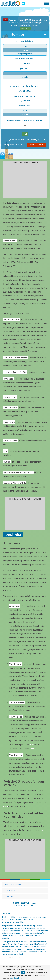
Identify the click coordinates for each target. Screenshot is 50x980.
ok (23, 972)
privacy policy (9, 890)
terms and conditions (13, 884)
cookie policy (16, 978)
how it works (25, 28)
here (31, 744)
